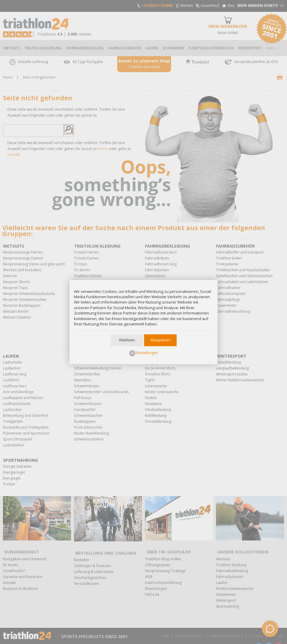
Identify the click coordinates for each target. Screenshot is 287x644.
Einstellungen (144, 354)
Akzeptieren (160, 341)
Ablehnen (127, 341)
